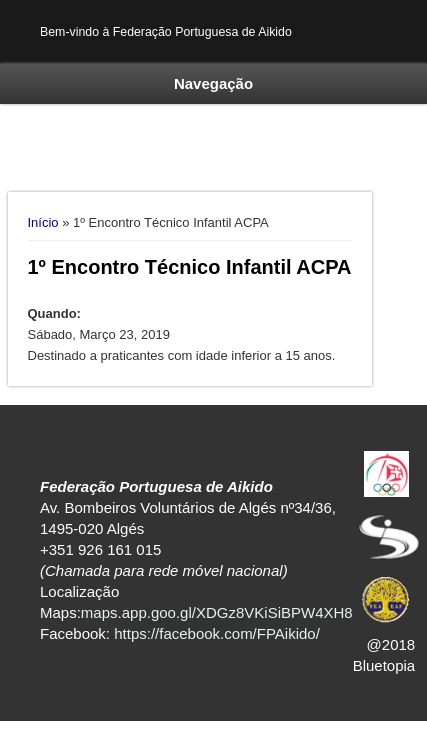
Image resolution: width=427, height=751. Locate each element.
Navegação (213, 83)
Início (43, 222)
